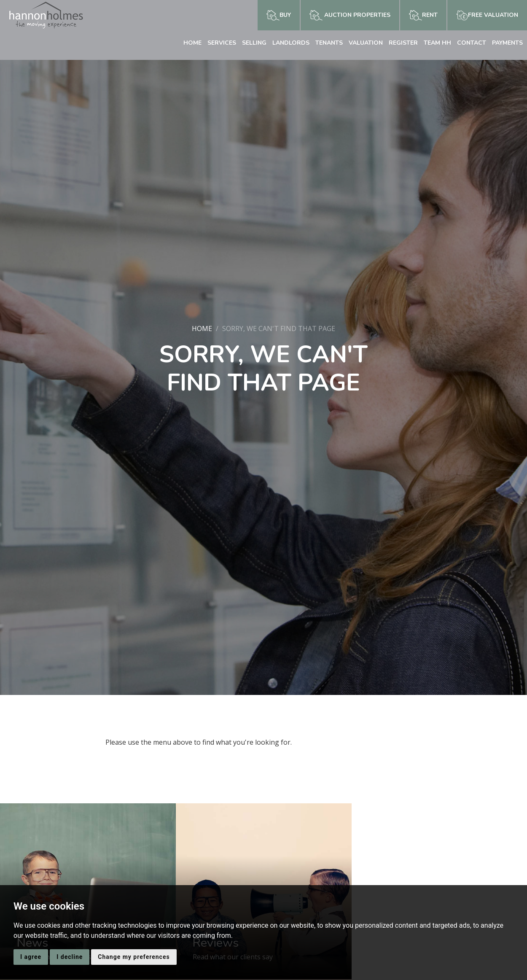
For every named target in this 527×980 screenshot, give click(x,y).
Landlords (291, 43)
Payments (507, 43)
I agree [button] (31, 957)
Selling (254, 43)
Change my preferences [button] (134, 957)
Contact (472, 43)
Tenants (329, 43)
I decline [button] (70, 957)
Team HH (437, 43)
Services (222, 43)
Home (192, 43)
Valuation (366, 43)
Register (403, 43)
